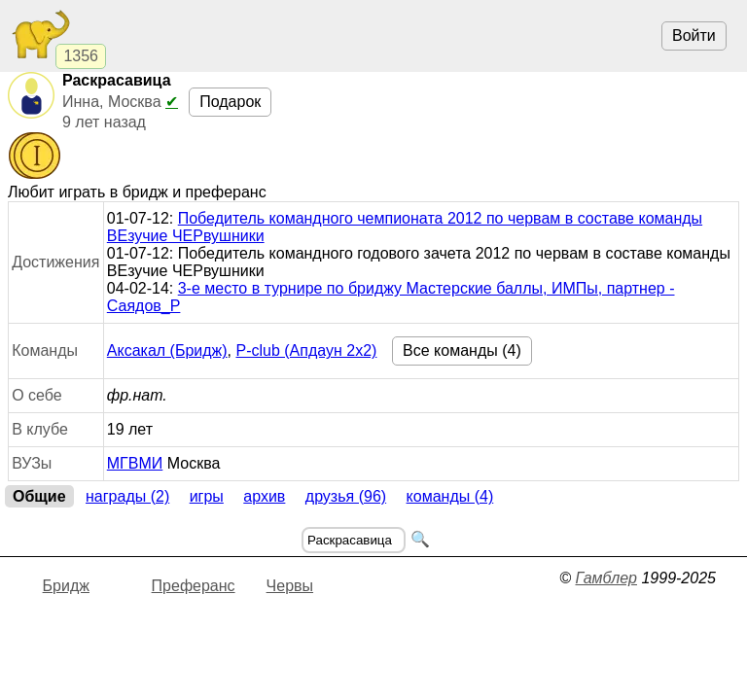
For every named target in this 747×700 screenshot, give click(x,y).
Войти (694, 35)
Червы (290, 586)
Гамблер (606, 578)
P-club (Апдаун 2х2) (306, 350)
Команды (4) (450, 496)
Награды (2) (127, 496)
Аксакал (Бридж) (167, 350)
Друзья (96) (346, 496)
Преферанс (194, 586)
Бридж (66, 586)
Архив (264, 496)
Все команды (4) (462, 350)
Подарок (230, 102)
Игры (207, 496)
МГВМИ (135, 463)
